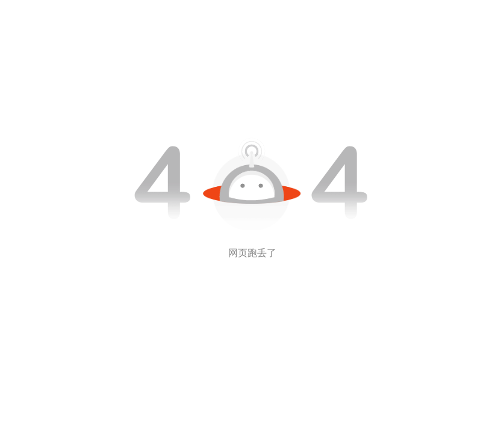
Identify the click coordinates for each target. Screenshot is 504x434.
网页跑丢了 (252, 253)
